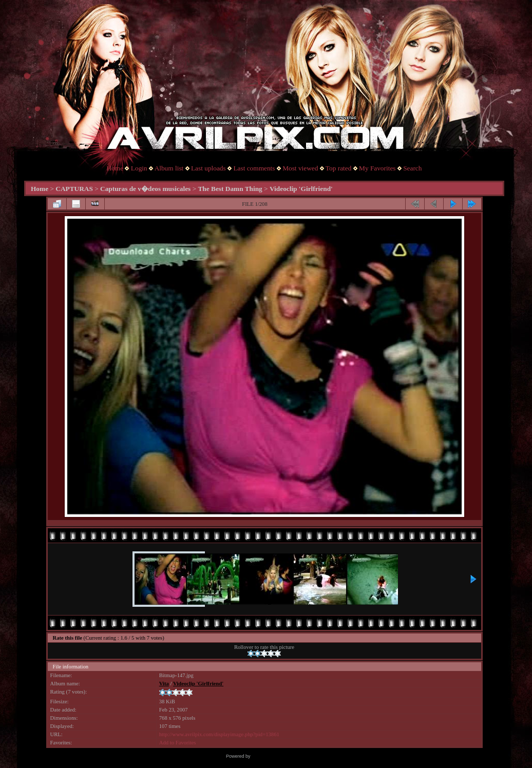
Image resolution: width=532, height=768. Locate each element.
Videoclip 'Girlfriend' (301, 189)
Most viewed (300, 168)
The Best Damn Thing (230, 189)
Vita (164, 684)
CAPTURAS (74, 189)
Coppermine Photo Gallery (279, 756)
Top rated (339, 168)
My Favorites (377, 168)
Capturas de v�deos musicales (145, 189)
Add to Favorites (178, 743)
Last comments (254, 168)
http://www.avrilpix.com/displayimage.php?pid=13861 (219, 734)
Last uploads (208, 168)
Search (412, 168)
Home (115, 168)
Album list (169, 168)
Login (139, 168)
